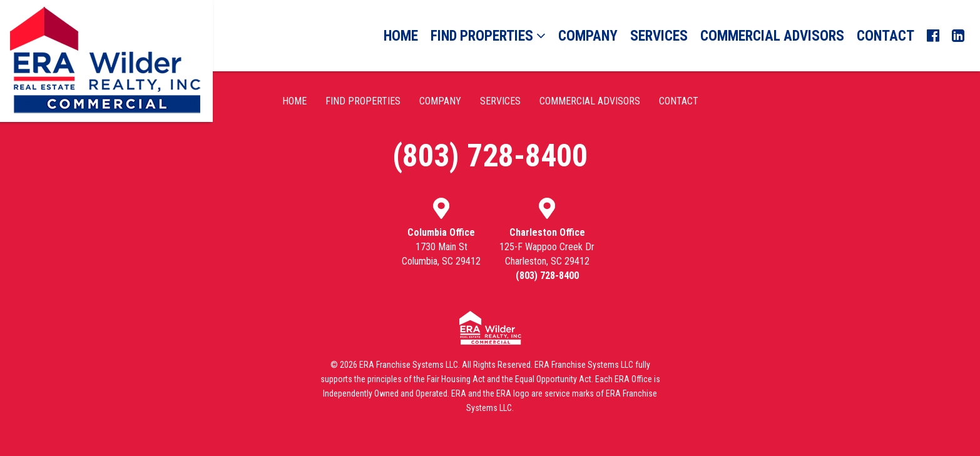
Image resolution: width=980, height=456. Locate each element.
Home (401, 36)
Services (659, 36)
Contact (886, 36)
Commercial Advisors (772, 36)
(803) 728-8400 (490, 156)
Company (588, 36)
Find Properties (488, 36)
